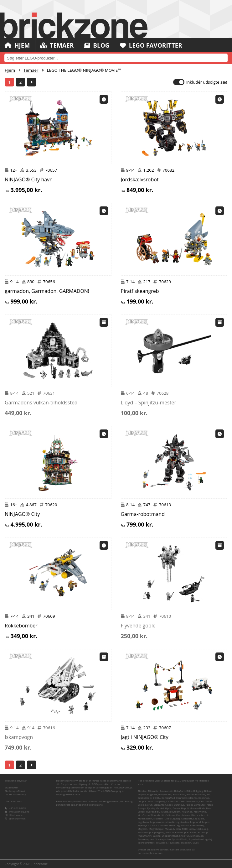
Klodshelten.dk (200, 815)
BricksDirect (145, 798)
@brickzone (16, 815)
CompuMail (168, 798)
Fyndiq (151, 808)
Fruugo (142, 808)
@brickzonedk (17, 818)
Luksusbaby (197, 825)
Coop (141, 801)
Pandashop (144, 832)
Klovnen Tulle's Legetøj (167, 818)
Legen (205, 822)
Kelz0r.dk (187, 811)
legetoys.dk (144, 825)
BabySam (180, 791)
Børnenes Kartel (196, 794)
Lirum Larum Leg (170, 825)
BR (208, 794)
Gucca (176, 808)
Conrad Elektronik (187, 798)
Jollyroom (175, 811)
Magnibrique (156, 829)
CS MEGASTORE (175, 801)
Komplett (187, 818)
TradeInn (186, 842)
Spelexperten (163, 839)
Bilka (189, 791)
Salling (157, 836)
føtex (210, 805)
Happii (185, 808)
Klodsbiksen (183, 815)
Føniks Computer (196, 805)
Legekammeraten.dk (162, 822)
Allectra (142, 791)
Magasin (143, 829)
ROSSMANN (145, 836)
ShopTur (184, 836)
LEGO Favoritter (151, 45)
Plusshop (180, 832)
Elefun (149, 805)
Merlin (177, 829)
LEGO (155, 825)
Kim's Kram (168, 815)
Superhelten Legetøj (200, 839)
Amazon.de (166, 791)
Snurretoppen (146, 839)
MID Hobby (189, 829)
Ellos (170, 805)
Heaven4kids (198, 808)
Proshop (203, 832)
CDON (156, 798)
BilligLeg (198, 791)
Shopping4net (170, 836)
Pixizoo (170, 832)
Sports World (180, 839)
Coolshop (204, 798)
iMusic (164, 811)
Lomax (185, 825)
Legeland (196, 822)
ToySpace (161, 842)
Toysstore (174, 842)
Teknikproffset (146, 842)
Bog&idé (152, 794)
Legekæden (182, 822)
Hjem (17, 45)
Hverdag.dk (153, 811)
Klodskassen (145, 818)
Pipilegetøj (158, 832)
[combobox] (116, 58)
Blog (97, 45)
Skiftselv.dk (197, 836)
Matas (169, 829)
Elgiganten (160, 805)
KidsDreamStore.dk (149, 815)
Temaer (57, 45)
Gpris (168, 808)
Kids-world (200, 811)
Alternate (153, 791)
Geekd (160, 808)
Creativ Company (155, 801)
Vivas (196, 842)
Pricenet (192, 832)
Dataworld (192, 801)
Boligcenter (165, 794)
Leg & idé (198, 818)
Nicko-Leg (202, 829)
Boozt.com (179, 794)
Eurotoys (179, 805)
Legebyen (143, 822)
